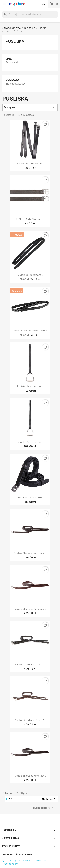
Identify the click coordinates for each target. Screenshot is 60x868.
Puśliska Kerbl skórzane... (30, 219)
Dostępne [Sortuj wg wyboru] (30, 107)
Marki (9, 59)
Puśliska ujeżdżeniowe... (30, 386)
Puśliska (15, 41)
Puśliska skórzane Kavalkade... (30, 553)
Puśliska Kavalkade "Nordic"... (30, 665)
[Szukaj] (30, 14)
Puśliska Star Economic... (30, 164)
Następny (49, 799)
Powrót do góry (43, 808)
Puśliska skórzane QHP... (30, 498)
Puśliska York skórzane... (30, 275)
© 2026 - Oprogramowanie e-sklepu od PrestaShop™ (25, 862)
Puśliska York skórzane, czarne (30, 331)
